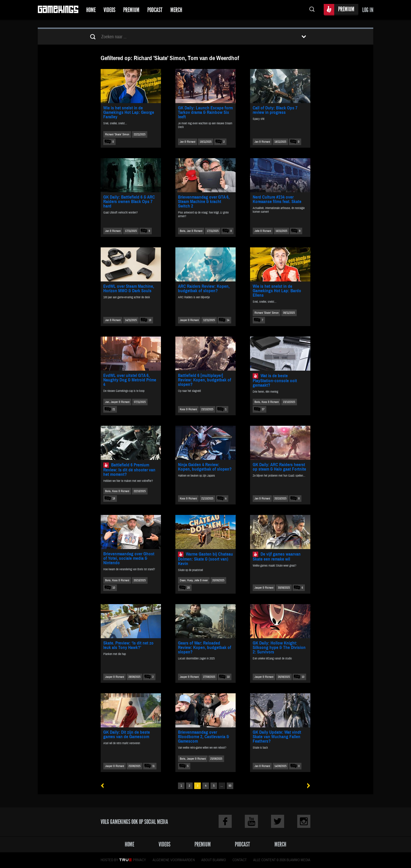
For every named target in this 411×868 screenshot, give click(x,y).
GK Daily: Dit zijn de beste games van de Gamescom (127, 734)
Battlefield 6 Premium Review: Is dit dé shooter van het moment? (129, 470)
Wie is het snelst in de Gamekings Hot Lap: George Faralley (129, 112)
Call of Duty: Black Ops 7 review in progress (275, 110)
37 (263, 409)
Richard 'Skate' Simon (117, 134)
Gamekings (58, 10)
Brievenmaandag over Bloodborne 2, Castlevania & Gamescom (204, 737)
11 (153, 766)
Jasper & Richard (189, 320)
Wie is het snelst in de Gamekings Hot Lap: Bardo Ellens (277, 291)
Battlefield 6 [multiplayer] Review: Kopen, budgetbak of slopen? (205, 380)
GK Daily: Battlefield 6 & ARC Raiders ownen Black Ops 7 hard (129, 202)
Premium (131, 10)
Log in (368, 10)
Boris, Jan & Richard (191, 231)
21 (114, 409)
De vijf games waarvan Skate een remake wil (277, 557)
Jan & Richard (188, 142)
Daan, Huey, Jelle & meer (194, 580)
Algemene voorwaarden (174, 860)
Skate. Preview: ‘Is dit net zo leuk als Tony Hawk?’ (128, 645)
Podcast (155, 10)
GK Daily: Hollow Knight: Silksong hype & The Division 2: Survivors (279, 648)
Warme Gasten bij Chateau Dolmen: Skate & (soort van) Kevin (206, 559)
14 (228, 320)
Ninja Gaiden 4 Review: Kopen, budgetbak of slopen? (205, 467)
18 (150, 320)
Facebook (225, 821)
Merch (176, 10)
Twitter (278, 821)
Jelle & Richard (263, 231)
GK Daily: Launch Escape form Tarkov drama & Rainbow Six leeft (205, 112)
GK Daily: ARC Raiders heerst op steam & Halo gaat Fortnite (279, 467)
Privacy (139, 860)
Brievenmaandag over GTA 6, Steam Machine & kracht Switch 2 (204, 202)
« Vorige (104, 786)
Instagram (304, 821)
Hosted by (109, 860)
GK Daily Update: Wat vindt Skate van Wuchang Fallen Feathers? (277, 737)
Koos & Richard (188, 409)
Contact (240, 860)
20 (188, 588)
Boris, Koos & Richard (267, 402)
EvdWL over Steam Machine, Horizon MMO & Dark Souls (129, 289)
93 (230, 786)
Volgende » (307, 786)
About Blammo (214, 860)
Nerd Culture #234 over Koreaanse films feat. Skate (277, 199)
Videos (109, 10)
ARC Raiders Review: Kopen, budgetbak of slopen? (204, 289)
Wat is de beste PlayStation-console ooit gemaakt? (275, 380)
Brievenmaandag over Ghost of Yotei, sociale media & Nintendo (129, 558)
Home (91, 10)
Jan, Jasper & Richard (117, 402)
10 (114, 588)
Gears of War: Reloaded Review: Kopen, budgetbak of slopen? (205, 648)
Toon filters (304, 37)
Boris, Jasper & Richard (193, 759)
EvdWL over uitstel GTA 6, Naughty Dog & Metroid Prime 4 (130, 380)
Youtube (251, 821)
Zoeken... (312, 10)
